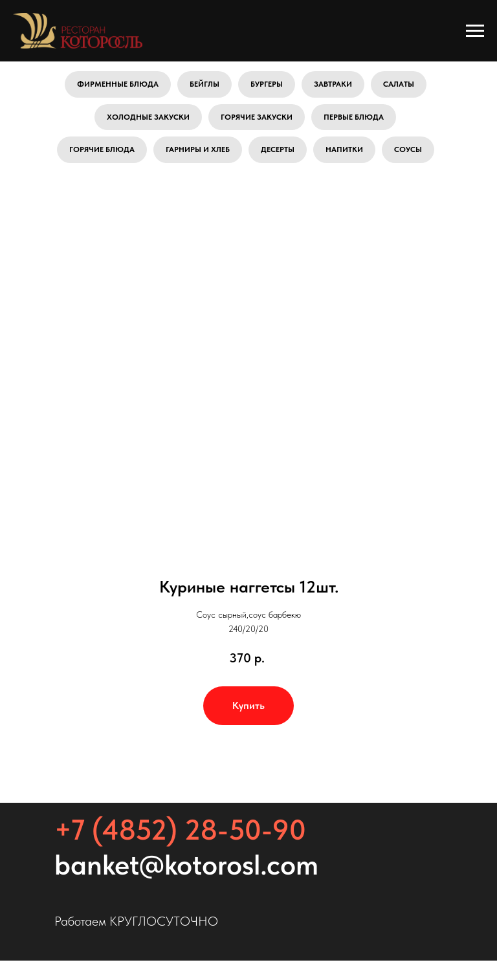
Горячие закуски (257, 117)
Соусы (408, 149)
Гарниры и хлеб (198, 149)
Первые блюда (354, 117)
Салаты (399, 84)
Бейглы (204, 84)
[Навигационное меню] (475, 31)
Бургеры (267, 84)
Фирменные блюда (118, 84)
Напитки (344, 149)
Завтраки (333, 84)
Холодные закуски (148, 117)
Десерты (278, 149)
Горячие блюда (102, 149)
